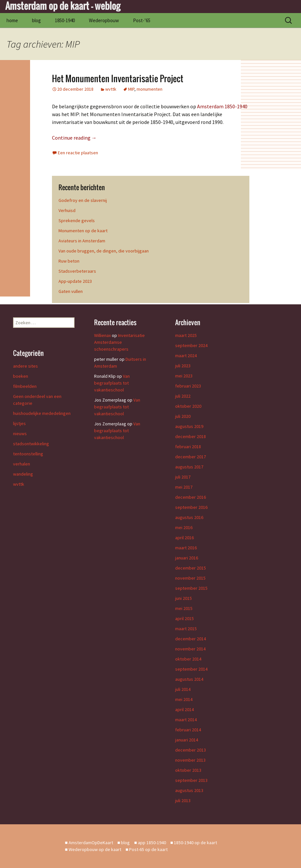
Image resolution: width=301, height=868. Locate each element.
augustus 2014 (189, 679)
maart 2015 (186, 629)
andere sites (25, 366)
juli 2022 (183, 396)
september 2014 (191, 669)
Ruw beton (69, 261)
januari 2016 (187, 558)
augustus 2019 (189, 426)
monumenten (150, 89)
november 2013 (190, 760)
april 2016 (184, 538)
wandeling (23, 474)
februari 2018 (188, 447)
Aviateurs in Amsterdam (82, 241)
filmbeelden (25, 386)
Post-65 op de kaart (148, 849)
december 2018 (191, 436)
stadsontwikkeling (31, 444)
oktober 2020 (188, 406)
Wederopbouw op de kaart (95, 849)
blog (36, 20)
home (12, 20)
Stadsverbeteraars (77, 271)
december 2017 (191, 457)
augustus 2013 (189, 790)
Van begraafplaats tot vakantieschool (112, 383)
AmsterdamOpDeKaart (91, 843)
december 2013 (191, 750)
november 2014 (190, 649)
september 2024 (191, 345)
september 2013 (191, 780)
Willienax (102, 335)
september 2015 (191, 588)
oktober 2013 (188, 770)
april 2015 (184, 618)
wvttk (111, 89)
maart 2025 (186, 335)
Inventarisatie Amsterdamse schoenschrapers (119, 342)
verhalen (22, 464)
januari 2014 (187, 740)
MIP (131, 89)
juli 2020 (183, 416)
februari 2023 (188, 386)
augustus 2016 (189, 517)
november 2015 (190, 578)
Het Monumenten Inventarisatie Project (118, 78)
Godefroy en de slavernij (83, 200)
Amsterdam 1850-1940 (222, 106)
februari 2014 (188, 730)
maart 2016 (186, 548)
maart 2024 (186, 356)
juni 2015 (184, 598)
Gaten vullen (71, 291)
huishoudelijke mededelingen (42, 413)
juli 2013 (183, 800)
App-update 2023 (75, 281)
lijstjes (19, 423)
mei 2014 (184, 699)
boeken (21, 376)
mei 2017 (184, 487)
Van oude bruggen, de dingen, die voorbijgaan (104, 251)
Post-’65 (142, 20)
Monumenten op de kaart (83, 231)
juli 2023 (183, 366)
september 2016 (191, 507)
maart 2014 (186, 720)
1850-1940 (65, 20)
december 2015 (191, 568)
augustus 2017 (189, 467)
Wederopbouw (104, 20)
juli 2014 (183, 689)
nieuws (20, 434)
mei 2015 (184, 608)
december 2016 (191, 497)
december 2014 (191, 639)
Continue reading (74, 138)
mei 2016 (184, 527)
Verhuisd (67, 210)
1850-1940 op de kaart (195, 843)
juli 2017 (183, 477)
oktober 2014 (188, 659)
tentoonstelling (28, 454)
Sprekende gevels (77, 221)
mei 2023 (184, 376)
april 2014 (184, 709)
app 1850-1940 (152, 843)
